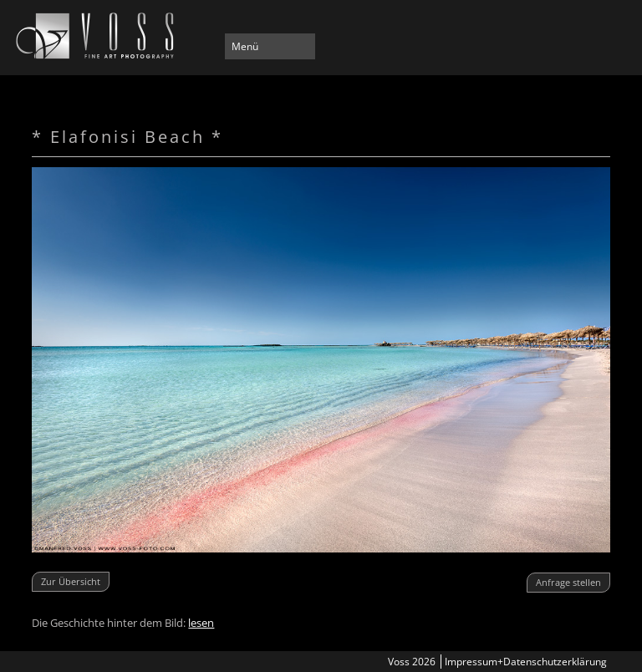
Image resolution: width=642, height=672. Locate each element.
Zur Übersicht (71, 581)
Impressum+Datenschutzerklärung (526, 662)
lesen (201, 623)
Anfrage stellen (568, 582)
